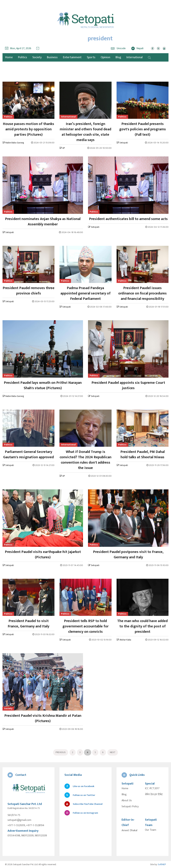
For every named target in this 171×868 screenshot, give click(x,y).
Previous (61, 752)
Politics (23, 57)
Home (125, 789)
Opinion (105, 57)
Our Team (151, 830)
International (135, 57)
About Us (127, 801)
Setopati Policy (130, 807)
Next (113, 752)
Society (37, 57)
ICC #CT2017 (152, 789)
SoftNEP (162, 864)
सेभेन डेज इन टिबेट (154, 795)
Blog (118, 57)
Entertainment (72, 57)
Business (52, 57)
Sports (91, 57)
